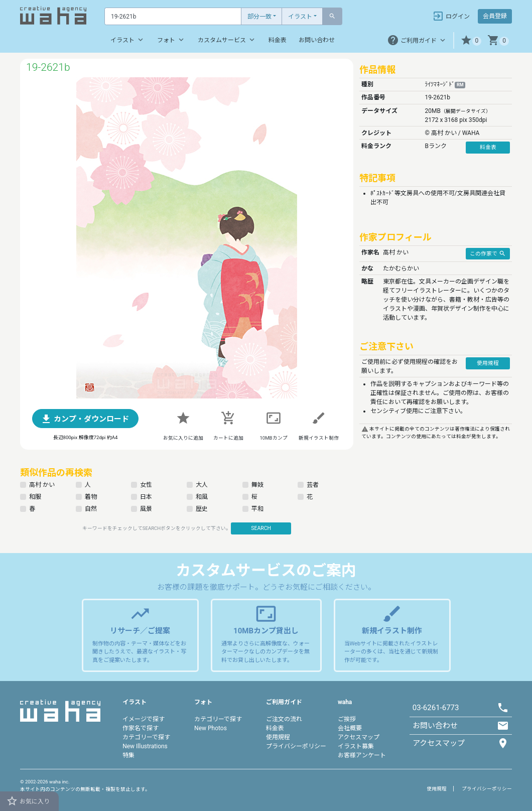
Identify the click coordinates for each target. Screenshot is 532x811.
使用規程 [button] (488, 363)
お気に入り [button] (28, 801)
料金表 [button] (488, 147)
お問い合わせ (317, 40)
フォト (171, 40)
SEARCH (261, 528)
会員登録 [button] (495, 16)
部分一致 (259, 17)
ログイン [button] (451, 16)
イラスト (300, 17)
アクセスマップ (359, 737)
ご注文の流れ (284, 719)
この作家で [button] (488, 253)
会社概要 (350, 728)
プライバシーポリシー (296, 746)
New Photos (211, 728)
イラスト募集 (356, 746)
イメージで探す (144, 719)
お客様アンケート (362, 755)
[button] (471, 40)
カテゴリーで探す (146, 737)
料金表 (278, 40)
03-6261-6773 (436, 708)
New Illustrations (145, 746)
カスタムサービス (227, 40)
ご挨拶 (347, 719)
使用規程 (278, 737)
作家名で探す (141, 728)
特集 (128, 755)
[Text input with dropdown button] (173, 16)
